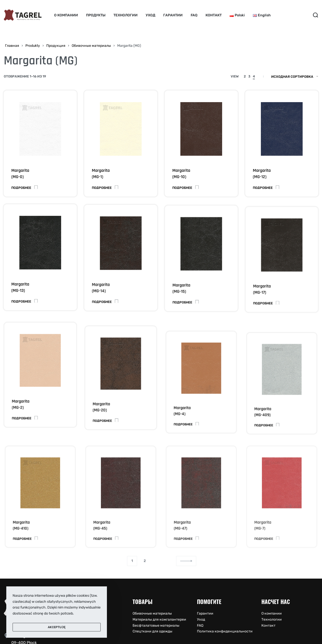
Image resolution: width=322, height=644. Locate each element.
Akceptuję (57, 627)
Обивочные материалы (91, 46)
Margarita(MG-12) (262, 174)
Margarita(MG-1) (101, 174)
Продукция (56, 46)
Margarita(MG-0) (20, 174)
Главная (12, 46)
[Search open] (315, 15)
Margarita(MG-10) (181, 174)
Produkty (33, 46)
